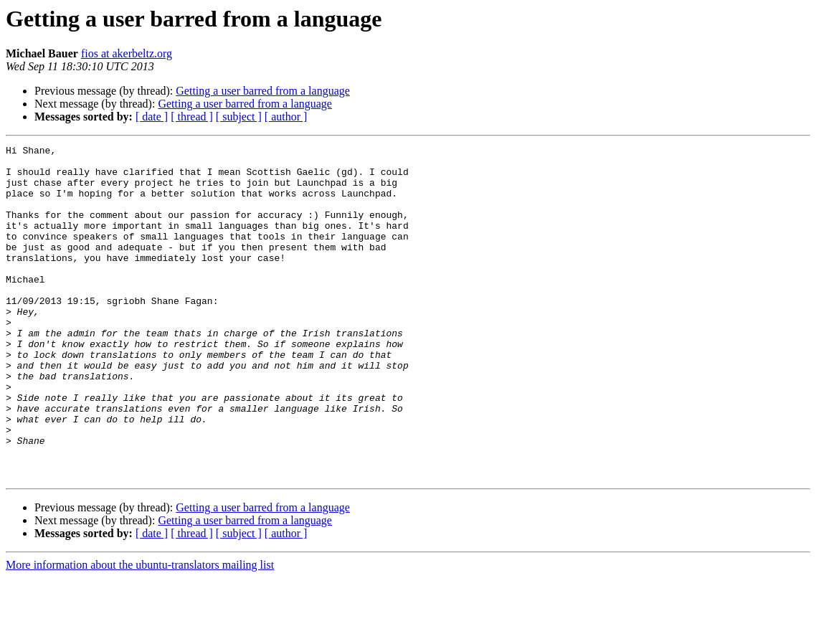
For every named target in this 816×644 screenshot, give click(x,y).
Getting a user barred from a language (263, 91)
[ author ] (286, 117)
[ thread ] (192, 117)
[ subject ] (239, 117)
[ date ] (152, 117)
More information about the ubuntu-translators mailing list (140, 631)
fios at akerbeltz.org (127, 53)
